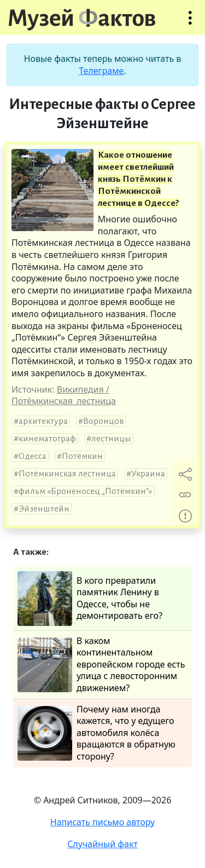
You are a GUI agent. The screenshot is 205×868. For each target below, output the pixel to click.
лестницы (111, 439)
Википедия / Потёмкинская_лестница (64, 395)
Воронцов (104, 421)
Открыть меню (190, 23)
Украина (148, 474)
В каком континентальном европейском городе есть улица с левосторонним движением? (101, 665)
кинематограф (47, 439)
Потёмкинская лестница (67, 474)
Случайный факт (102, 844)
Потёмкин (82, 456)
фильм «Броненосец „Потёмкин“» (86, 491)
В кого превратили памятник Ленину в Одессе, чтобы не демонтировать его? (90, 599)
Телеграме (101, 71)
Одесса (33, 456)
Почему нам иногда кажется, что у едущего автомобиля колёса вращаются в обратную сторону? (96, 733)
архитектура (43, 421)
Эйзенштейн (44, 509)
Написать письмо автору (103, 822)
